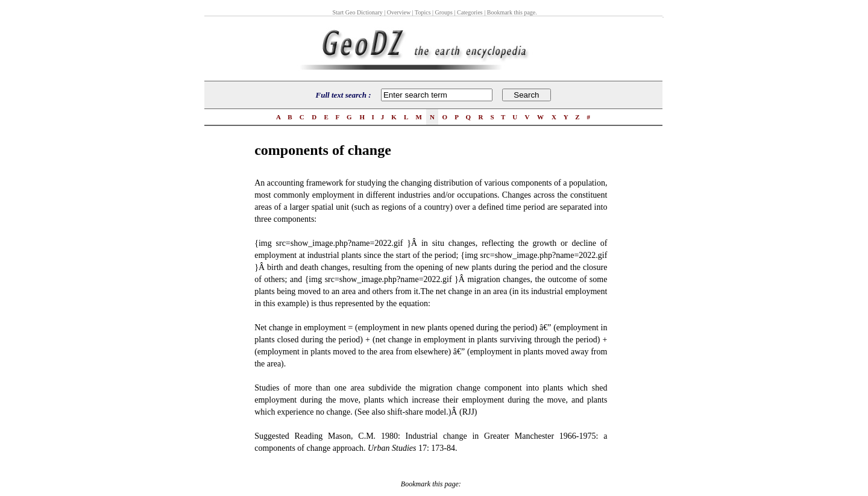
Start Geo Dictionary (357, 12)
